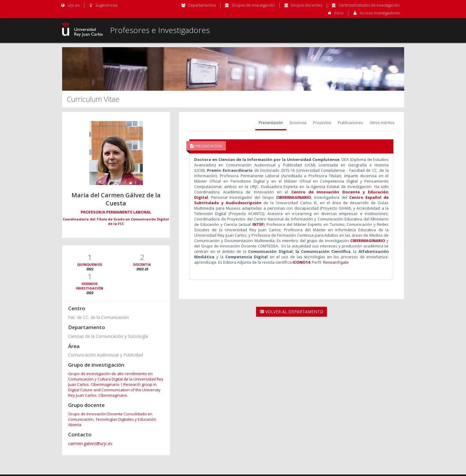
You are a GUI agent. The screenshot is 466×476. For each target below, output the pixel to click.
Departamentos (202, 5)
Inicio (339, 13)
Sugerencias (103, 5)
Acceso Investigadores (380, 13)
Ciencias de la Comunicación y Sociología (108, 336)
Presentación (271, 123)
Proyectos (322, 123)
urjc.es (70, 5)
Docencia (298, 123)
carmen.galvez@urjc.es (90, 443)
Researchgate (336, 262)
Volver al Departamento (292, 312)
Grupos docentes (307, 5)
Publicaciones (350, 123)
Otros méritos (382, 123)
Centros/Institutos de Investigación (369, 5)
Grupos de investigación (253, 5)
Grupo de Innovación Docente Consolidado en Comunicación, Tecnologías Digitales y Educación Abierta (112, 419)
